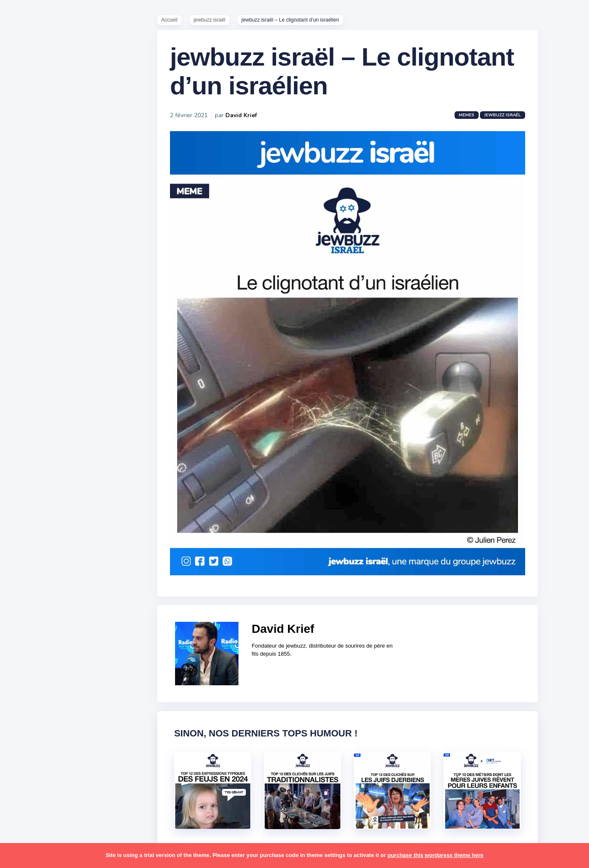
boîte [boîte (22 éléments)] (27, 469)
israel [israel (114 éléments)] (59, 518)
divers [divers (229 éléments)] (69, 485)
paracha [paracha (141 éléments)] (64, 600)
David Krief (245, 120)
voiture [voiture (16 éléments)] (71, 748)
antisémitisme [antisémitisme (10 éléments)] (40, 436)
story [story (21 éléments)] (27, 699)
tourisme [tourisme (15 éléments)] (33, 732)
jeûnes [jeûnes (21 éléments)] (65, 535)
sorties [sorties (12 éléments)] (30, 682)
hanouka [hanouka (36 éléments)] (32, 518)
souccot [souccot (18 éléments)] (59, 682)
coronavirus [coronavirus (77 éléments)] (36, 485)
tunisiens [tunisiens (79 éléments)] (66, 732)
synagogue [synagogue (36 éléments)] (59, 699)
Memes (471, 120)
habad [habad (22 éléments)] (49, 502)
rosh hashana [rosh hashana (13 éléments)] (39, 666)
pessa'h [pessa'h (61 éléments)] (61, 617)
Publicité (32, 346)
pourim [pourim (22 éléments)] (63, 633)
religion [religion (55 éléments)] (30, 650)
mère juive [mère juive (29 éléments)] (79, 584)
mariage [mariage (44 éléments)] (32, 567)
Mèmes (30, 296)
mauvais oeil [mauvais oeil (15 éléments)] (38, 584)
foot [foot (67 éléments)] (26, 502)
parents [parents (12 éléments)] (31, 617)
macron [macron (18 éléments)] (60, 551)
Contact (30, 359)
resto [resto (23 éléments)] (56, 650)
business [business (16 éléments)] (56, 469)
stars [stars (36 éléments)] (86, 682)
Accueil (174, 22)
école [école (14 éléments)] (60, 764)
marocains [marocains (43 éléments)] (65, 567)
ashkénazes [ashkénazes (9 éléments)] (37, 452)
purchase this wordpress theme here (435, 855)
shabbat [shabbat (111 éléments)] (77, 666)
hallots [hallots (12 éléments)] (75, 502)
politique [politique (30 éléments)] (33, 633)
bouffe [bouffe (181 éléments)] (71, 452)
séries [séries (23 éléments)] (29, 715)
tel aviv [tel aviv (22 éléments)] (56, 715)
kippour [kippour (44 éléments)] (31, 551)
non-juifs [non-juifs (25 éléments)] (33, 600)
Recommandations (48, 334)
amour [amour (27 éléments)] (48, 420)
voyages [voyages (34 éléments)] (32, 764)
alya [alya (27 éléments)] (26, 420)
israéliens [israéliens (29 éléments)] (34, 535)
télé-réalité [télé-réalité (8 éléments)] (37, 748)
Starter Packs (40, 308)
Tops (25, 321)
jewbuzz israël (213, 22)
